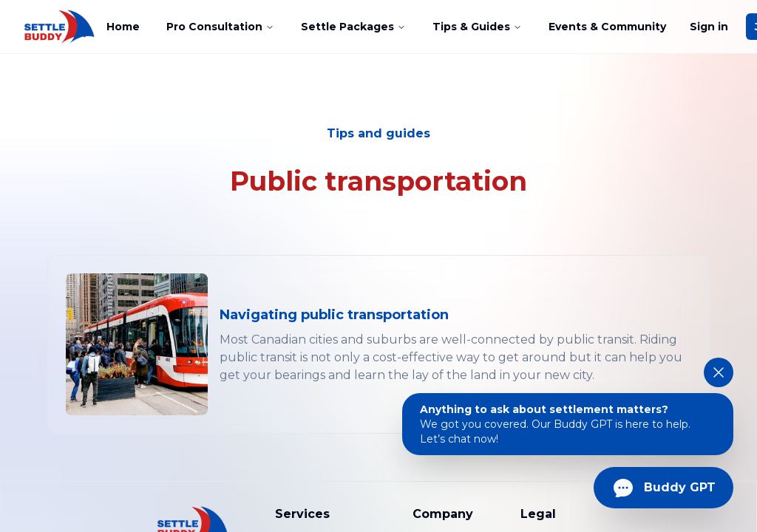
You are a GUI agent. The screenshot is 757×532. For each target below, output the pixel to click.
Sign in (709, 27)
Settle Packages (353, 27)
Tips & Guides (477, 27)
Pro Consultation (220, 27)
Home (123, 27)
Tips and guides (378, 133)
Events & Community (607, 27)
